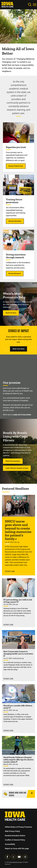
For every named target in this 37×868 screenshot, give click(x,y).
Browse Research (15, 273)
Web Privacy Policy (12, 831)
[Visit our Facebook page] (7, 857)
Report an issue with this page (17, 848)
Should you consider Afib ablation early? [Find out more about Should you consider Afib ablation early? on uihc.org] (18, 707)
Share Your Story (19, 349)
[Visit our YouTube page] (19, 857)
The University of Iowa (16, 862)
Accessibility (10, 844)
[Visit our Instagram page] (25, 857)
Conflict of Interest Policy (15, 840)
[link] (7, 4)
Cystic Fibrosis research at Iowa (17, 468)
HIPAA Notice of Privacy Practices (18, 827)
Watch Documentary (13, 461)
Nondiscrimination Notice (15, 836)
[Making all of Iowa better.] (18, 366)
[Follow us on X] (13, 857)
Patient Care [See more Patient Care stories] (10, 571)
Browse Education (15, 221)
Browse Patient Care (16, 166)
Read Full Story (11, 313)
